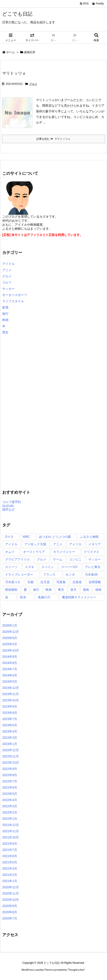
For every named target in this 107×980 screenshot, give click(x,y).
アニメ (7, 270)
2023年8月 (10, 713)
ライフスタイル (13, 301)
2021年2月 (10, 875)
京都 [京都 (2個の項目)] (30, 582)
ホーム (11, 52)
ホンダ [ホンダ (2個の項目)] (70, 574)
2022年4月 (10, 800)
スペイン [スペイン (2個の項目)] (48, 567)
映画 (5, 320)
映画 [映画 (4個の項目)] (49, 590)
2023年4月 (10, 731)
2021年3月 (10, 868)
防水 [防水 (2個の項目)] (23, 597)
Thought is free (76, 970)
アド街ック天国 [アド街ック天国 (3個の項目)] (35, 544)
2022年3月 (10, 806)
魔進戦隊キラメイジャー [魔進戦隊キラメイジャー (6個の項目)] (79, 597)
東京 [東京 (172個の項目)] (61, 590)
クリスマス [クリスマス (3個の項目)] (91, 552)
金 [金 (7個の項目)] (7, 597)
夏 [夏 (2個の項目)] (25, 590)
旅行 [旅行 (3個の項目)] (36, 590)
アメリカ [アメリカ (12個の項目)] (75, 544)
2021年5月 (10, 862)
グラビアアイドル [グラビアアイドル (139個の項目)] (18, 559)
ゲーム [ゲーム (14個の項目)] (58, 559)
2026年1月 (10, 625)
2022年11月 (11, 756)
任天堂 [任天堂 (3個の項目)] (45, 582)
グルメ (33, 84)
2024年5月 (10, 682)
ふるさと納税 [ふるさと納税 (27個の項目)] (89, 537)
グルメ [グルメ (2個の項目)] (42, 559)
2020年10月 (11, 900)
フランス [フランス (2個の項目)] (49, 574)
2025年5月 (10, 644)
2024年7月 (10, 669)
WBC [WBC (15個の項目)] (26, 537)
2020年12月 (11, 887)
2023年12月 (11, 688)
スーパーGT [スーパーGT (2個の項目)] (69, 567)
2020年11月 (11, 893)
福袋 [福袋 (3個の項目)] (98, 590)
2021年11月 (11, 831)
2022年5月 (10, 794)
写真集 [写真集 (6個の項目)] (61, 582)
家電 (5, 307)
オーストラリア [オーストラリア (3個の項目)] (34, 552)
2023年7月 (10, 719)
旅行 (5, 314)
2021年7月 (10, 850)
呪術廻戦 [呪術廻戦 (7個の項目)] (11, 590)
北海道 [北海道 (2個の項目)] (77, 582)
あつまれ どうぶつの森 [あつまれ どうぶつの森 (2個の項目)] (55, 537)
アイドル (8, 264)
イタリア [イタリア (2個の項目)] (95, 544)
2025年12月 (11, 632)
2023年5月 (10, 725)
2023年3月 (10, 738)
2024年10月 (11, 650)
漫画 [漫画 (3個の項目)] (86, 590)
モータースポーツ (15, 295)
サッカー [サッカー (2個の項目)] (95, 559)
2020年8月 (10, 912)
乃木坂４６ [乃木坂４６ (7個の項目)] (13, 582)
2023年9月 (10, 706)
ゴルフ (7, 282)
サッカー (8, 289)
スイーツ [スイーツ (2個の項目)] (11, 567)
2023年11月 (11, 694)
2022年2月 (10, 812)
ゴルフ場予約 (12, 502)
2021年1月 (10, 881)
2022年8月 (10, 775)
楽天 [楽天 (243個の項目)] (73, 590)
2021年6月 (10, 856)
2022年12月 (11, 750)
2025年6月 (10, 638)
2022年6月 (10, 787)
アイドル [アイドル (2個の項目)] (11, 544)
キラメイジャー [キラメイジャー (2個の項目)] (64, 552)
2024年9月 (10, 657)
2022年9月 (10, 769)
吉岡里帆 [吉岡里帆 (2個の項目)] (95, 582)
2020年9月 (10, 906)
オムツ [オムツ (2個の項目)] (10, 552)
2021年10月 (11, 837)
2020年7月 (10, 918)
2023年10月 (11, 700)
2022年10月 (11, 763)
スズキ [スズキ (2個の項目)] (30, 567)
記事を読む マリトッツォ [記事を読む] (53, 139)
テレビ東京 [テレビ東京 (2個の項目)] (93, 567)
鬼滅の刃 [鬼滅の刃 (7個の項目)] (44, 597)
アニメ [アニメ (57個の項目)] (58, 544)
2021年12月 (11, 825)
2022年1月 (10, 819)
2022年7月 (10, 781)
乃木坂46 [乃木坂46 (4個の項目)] (91, 574)
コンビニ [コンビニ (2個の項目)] (75, 559)
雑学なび (8, 509)
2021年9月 (10, 844)
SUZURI (8, 506)
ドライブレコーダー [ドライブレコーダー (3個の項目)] (19, 574)
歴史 (5, 332)
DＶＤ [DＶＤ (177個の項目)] (9, 537)
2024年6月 (10, 675)
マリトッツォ (14, 73)
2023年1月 (10, 744)
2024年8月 (10, 663)
